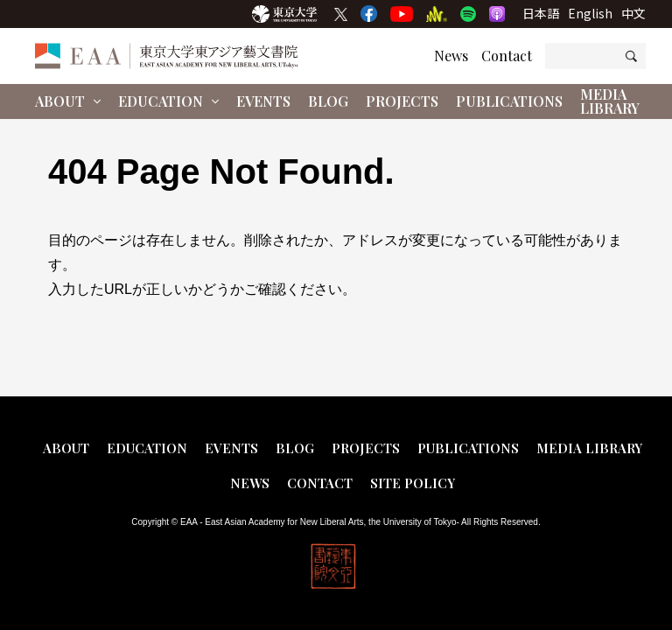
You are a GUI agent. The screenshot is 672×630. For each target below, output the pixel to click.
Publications (509, 101)
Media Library (610, 101)
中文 (633, 13)
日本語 (541, 13)
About (68, 101)
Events (263, 101)
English (590, 13)
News (451, 56)
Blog (328, 101)
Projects (402, 101)
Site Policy (413, 483)
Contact (507, 56)
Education (168, 101)
